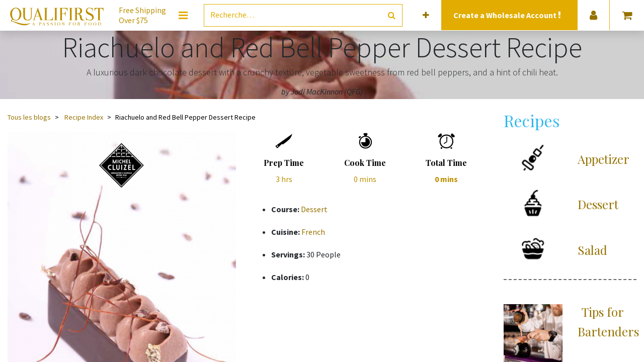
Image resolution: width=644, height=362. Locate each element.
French (313, 232)
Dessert (314, 209)
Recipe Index (84, 117)
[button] (426, 15)
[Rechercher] (392, 15)
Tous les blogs (29, 117)
